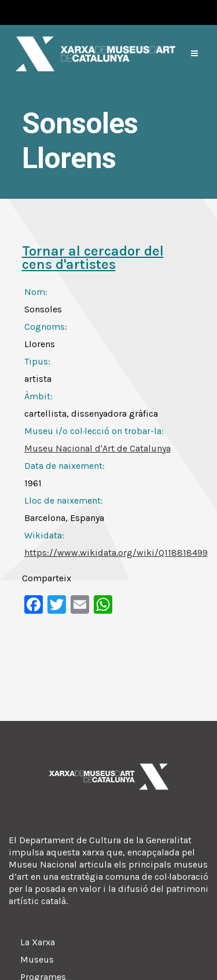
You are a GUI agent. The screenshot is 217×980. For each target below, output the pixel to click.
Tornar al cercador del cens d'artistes (93, 258)
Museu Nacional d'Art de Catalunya (98, 448)
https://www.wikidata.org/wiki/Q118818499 (116, 553)
